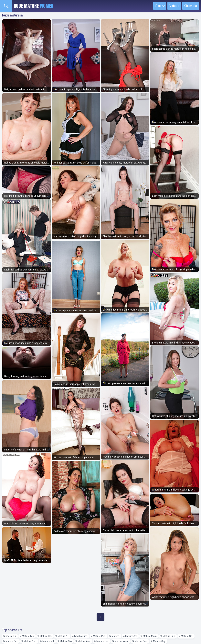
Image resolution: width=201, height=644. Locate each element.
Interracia (11, 636)
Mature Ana (84, 641)
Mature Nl (63, 636)
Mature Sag (159, 641)
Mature (115, 636)
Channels (191, 6)
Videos (174, 6)
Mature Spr (131, 636)
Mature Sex (12, 641)
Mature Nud (30, 641)
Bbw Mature (81, 636)
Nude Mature (34, 6)
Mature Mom (150, 636)
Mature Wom (122, 641)
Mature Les (102, 641)
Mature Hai (46, 636)
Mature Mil (48, 641)
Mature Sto (66, 641)
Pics (158, 6)
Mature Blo (28, 636)
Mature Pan (141, 641)
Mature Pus (99, 636)
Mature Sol (187, 636)
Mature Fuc (169, 636)
